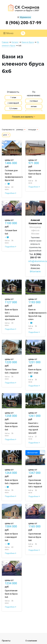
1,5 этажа (13, 108)
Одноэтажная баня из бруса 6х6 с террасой (35, 483)
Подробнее (11, 193)
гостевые (34, 101)
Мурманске (25, 17)
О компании (31, 641)
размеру (21, 130)
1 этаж (13, 97)
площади (33, 130)
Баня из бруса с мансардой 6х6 (11, 537)
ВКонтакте (35, 271)
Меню (8, 33)
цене (6, 135)
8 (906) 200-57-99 (23, 23)
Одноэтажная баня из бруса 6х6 (35, 174)
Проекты (6, 641)
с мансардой (13, 103)
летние (34, 106)
